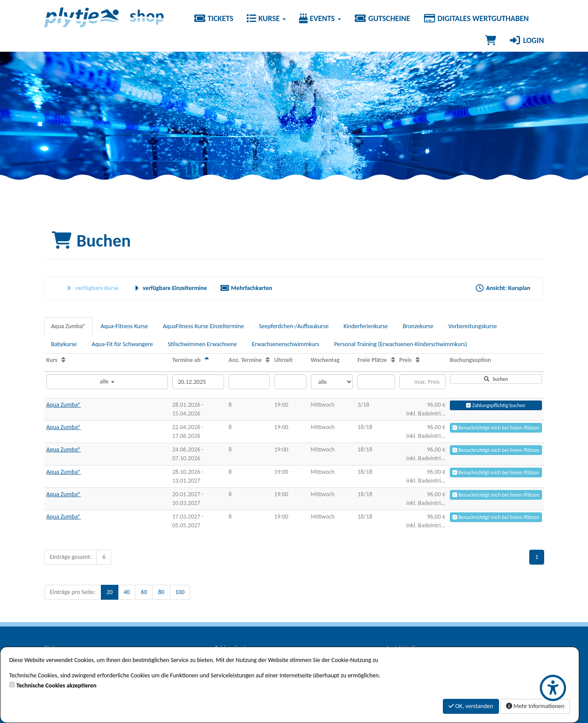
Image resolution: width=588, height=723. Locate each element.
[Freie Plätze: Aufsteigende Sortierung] (393, 360)
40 (127, 592)
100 (180, 592)
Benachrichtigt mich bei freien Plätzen (496, 428)
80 (161, 592)
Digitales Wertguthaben (476, 18)
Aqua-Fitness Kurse (124, 326)
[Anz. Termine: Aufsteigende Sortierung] (268, 360)
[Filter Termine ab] (198, 382)
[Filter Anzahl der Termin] (249, 382)
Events (320, 18)
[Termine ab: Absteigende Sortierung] (207, 360)
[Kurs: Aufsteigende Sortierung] (63, 360)
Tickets (213, 18)
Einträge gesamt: (71, 557)
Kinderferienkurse (365, 326)
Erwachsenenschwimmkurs (285, 344)
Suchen (496, 379)
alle (107, 381)
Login (527, 40)
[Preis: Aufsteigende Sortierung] (418, 360)
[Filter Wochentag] (332, 382)
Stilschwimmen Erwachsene (203, 344)
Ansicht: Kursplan (503, 288)
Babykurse (64, 344)
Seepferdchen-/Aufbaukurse (294, 326)
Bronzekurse (418, 326)
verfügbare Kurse (92, 288)
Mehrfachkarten (246, 288)
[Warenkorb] (490, 40)
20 (110, 592)
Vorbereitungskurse (472, 326)
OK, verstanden (471, 706)
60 (144, 592)
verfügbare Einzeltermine (169, 288)
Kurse (266, 18)
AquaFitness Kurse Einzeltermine (204, 326)
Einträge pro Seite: (73, 592)
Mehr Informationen (535, 706)
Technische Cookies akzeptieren (56, 685)
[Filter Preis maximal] (422, 382)
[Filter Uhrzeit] (290, 382)
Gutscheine (382, 18)
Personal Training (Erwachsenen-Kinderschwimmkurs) (401, 344)
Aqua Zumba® (69, 326)
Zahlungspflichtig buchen (496, 405)
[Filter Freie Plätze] (376, 382)
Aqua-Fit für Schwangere (122, 344)
